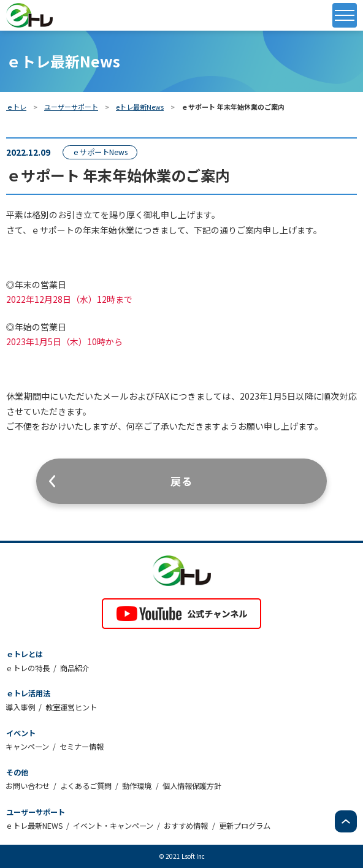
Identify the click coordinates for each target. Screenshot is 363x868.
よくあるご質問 (86, 786)
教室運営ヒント (71, 707)
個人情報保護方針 (192, 786)
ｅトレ (16, 107)
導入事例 (20, 707)
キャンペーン (27, 747)
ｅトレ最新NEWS (34, 826)
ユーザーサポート (71, 107)
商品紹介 (75, 668)
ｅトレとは (25, 654)
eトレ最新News (140, 107)
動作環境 (137, 786)
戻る (181, 481)
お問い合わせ (28, 786)
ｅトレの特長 (28, 668)
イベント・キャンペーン (113, 826)
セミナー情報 (82, 747)
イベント (21, 733)
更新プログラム (245, 826)
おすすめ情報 (186, 826)
